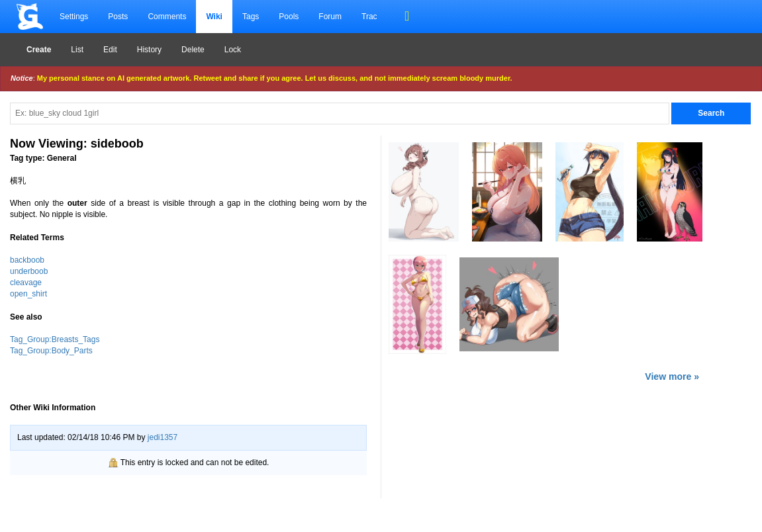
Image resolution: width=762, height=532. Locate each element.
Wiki (214, 17)
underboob (29, 271)
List (77, 50)
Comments (167, 17)
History (149, 50)
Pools (289, 17)
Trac (369, 17)
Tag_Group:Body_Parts (51, 351)
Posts (118, 17)
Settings (74, 17)
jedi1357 (163, 437)
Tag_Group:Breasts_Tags (55, 339)
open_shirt (28, 294)
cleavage (26, 283)
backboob (27, 260)
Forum (330, 17)
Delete (193, 50)
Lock (233, 50)
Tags (251, 17)
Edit (110, 50)
